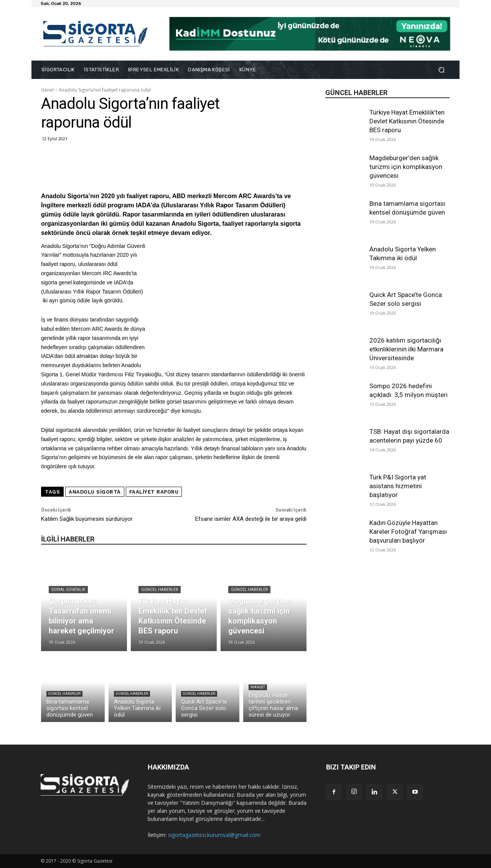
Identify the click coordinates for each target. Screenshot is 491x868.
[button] (441, 70)
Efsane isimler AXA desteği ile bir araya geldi (251, 519)
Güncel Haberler (160, 590)
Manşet (258, 687)
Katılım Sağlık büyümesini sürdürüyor (87, 519)
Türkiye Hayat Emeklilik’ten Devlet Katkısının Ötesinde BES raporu (407, 121)
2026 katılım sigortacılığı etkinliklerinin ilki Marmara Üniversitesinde (406, 349)
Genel (47, 90)
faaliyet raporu (154, 492)
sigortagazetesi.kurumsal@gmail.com (214, 835)
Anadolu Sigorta (95, 492)
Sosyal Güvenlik (68, 590)
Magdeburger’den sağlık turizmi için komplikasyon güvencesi (406, 167)
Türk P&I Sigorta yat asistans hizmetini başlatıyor (398, 486)
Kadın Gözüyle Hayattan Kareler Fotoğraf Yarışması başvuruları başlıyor (408, 532)
